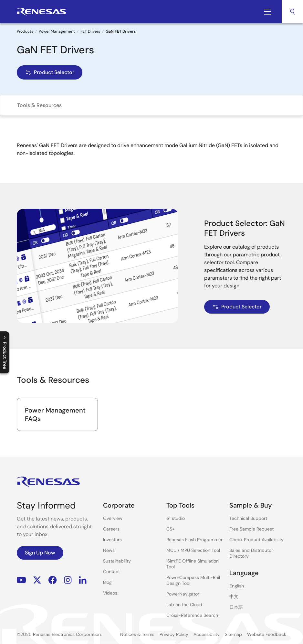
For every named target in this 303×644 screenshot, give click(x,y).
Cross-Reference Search (192, 615)
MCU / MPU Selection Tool (193, 550)
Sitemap (233, 634)
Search (292, 12)
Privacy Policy (174, 634)
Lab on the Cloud (184, 605)
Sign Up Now (40, 553)
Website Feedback (267, 634)
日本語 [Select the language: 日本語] (236, 607)
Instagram (68, 580)
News (109, 550)
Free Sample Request (251, 529)
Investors (112, 540)
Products (25, 31)
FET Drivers (90, 31)
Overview (113, 518)
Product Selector (50, 72)
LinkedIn (83, 580)
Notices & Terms (137, 634)
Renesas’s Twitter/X (37, 580)
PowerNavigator (183, 594)
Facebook (52, 580)
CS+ (171, 529)
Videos (110, 593)
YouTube (21, 580)
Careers (111, 529)
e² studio (176, 518)
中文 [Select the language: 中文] (234, 596)
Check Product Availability (256, 540)
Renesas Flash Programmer (194, 540)
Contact (111, 572)
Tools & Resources (39, 105)
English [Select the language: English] (237, 586)
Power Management (57, 31)
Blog (107, 582)
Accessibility (207, 634)
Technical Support (248, 518)
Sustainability (117, 561)
